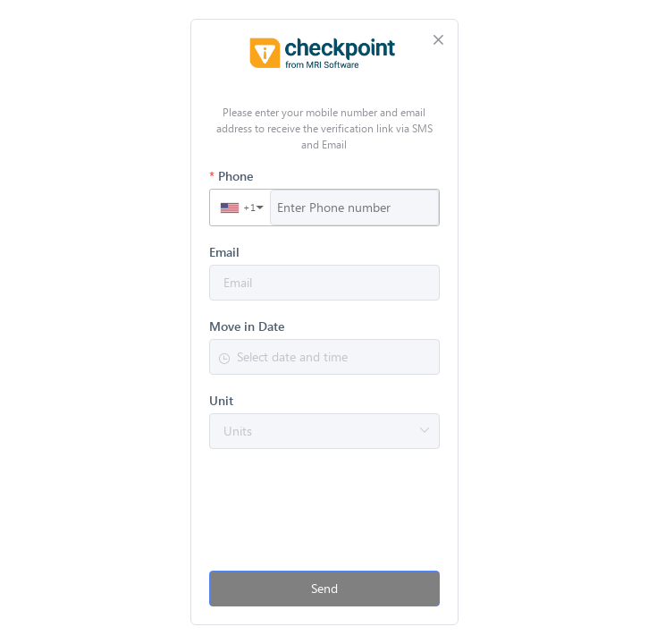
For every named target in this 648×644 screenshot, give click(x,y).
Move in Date (247, 326)
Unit (221, 401)
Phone (236, 176)
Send (324, 588)
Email (224, 252)
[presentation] (324, 518)
